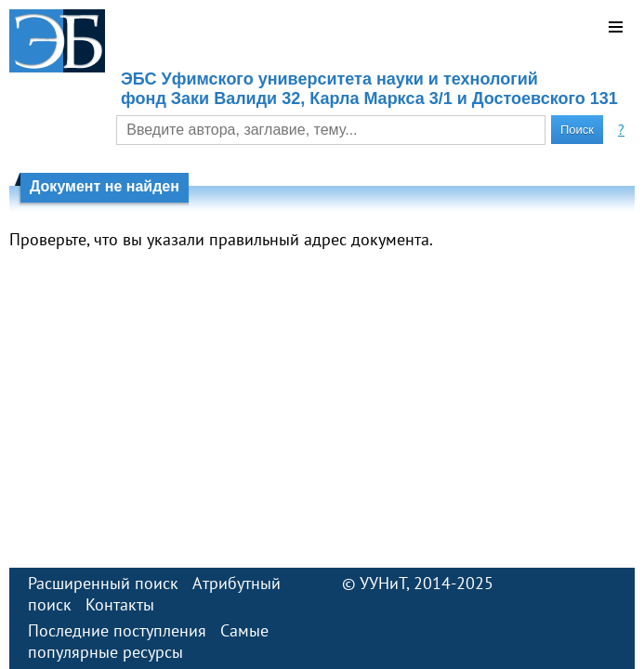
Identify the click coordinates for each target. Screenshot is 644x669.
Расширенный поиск (103, 583)
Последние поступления (117, 630)
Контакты (120, 604)
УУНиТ (383, 583)
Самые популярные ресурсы (148, 641)
